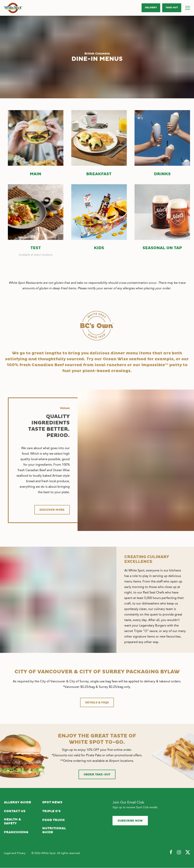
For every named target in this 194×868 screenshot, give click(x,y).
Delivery (151, 8)
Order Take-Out (97, 775)
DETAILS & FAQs (97, 703)
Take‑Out (172, 8)
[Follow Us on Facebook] (171, 852)
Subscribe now (130, 821)
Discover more (52, 510)
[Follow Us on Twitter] (188, 852)
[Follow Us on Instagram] (179, 852)
